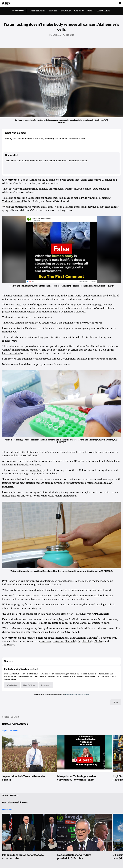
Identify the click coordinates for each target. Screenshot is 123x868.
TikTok (98, 641)
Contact (91, 11)
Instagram (58, 641)
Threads (70, 641)
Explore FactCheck (10, 731)
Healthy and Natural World (66, 296)
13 (13, 644)
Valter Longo (37, 470)
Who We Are (79, 11)
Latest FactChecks (37, 11)
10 (76, 640)
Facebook (46, 641)
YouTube (7, 645)
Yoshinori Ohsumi (12, 201)
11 (92, 640)
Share (116, 702)
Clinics (6, 350)
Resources (53, 11)
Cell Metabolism (110, 461)
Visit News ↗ (7, 809)
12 (103, 640)
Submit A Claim (103, 11)
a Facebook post (35, 198)
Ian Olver (7, 596)
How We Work (66, 11)
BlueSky (86, 641)
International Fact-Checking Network (76, 638)
